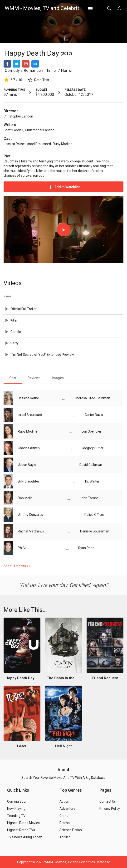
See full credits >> (17, 566)
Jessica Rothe (14, 144)
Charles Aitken (29, 448)
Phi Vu (23, 548)
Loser (22, 746)
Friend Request (105, 678)
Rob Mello (25, 498)
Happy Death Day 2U (22, 678)
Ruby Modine (63, 144)
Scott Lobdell (13, 130)
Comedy (12, 70)
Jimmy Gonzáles (30, 515)
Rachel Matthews (31, 531)
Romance (32, 70)
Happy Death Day (32, 53)
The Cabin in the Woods (63, 678)
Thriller (51, 70)
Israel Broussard (39, 144)
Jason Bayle (27, 465)
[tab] (13, 378)
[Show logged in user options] (119, 8)
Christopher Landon (18, 116)
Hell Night (63, 746)
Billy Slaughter (29, 481)
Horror (67, 70)
